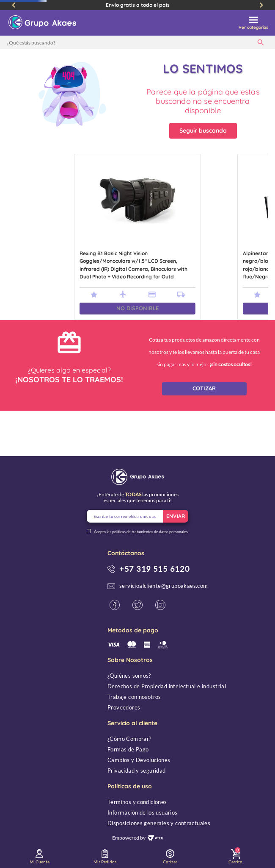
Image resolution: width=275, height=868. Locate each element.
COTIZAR (204, 388)
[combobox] (137, 42)
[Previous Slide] (14, 5)
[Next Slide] (261, 5)
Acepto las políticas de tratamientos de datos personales (141, 532)
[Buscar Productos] (262, 42)
